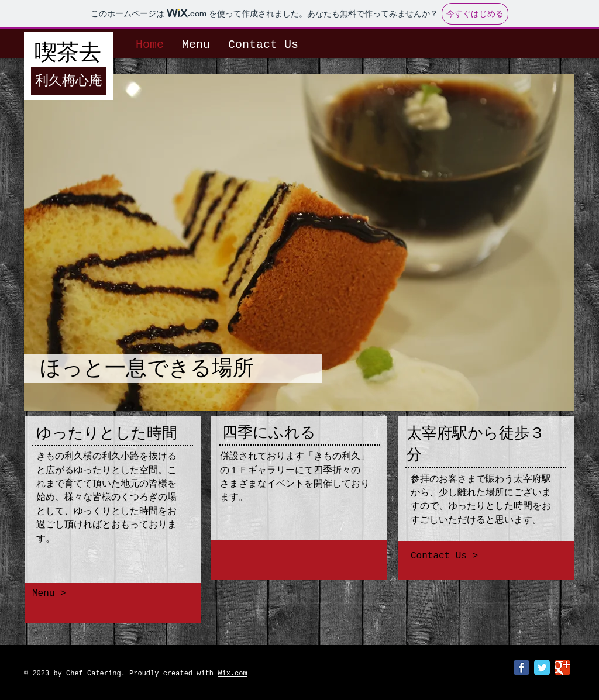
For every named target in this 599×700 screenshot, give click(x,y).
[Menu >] (106, 594)
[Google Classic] (562, 668)
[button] (299, 243)
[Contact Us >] (487, 556)
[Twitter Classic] (542, 668)
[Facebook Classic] (521, 668)
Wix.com (232, 674)
